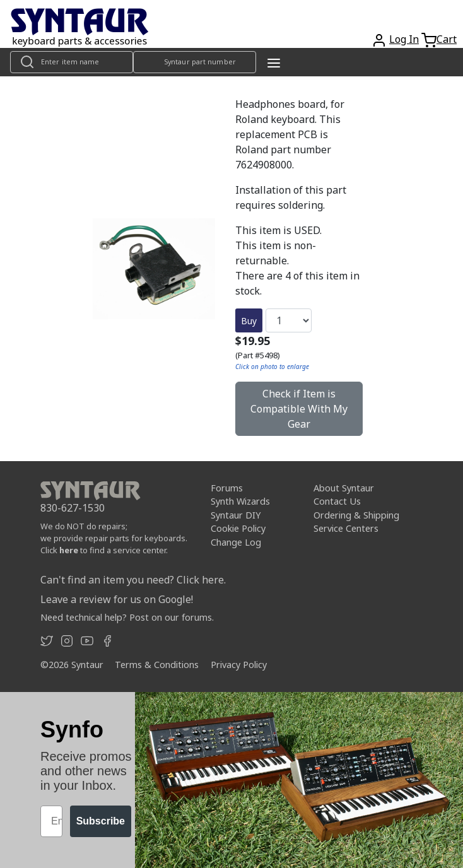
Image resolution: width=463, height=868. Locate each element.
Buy (249, 321)
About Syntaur (344, 488)
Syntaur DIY (236, 515)
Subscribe (101, 821)
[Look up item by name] (72, 62)
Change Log (236, 542)
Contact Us (337, 501)
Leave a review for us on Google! (117, 599)
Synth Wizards (240, 501)
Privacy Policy (239, 665)
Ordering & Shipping (356, 515)
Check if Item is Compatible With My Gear (299, 409)
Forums (227, 488)
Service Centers (346, 528)
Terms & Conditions (157, 665)
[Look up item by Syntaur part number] (195, 62)
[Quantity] (289, 320)
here (69, 550)
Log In (404, 39)
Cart (447, 39)
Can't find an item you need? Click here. (133, 580)
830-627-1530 (73, 508)
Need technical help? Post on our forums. (127, 617)
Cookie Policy (238, 528)
